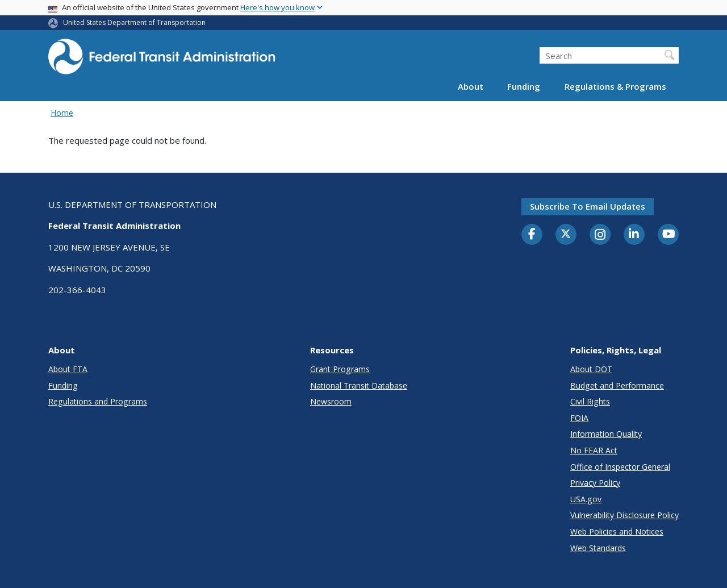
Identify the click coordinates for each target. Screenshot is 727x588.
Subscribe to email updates (588, 206)
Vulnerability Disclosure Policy (624, 515)
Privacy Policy (595, 483)
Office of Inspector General (620, 467)
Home (62, 113)
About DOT (591, 369)
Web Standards (598, 548)
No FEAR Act (594, 450)
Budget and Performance (617, 385)
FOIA (579, 418)
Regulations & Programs (615, 86)
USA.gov (586, 499)
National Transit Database (359, 385)
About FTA (68, 369)
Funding (524, 86)
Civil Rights (590, 401)
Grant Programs (340, 369)
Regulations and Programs (98, 401)
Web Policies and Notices (617, 531)
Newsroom (331, 401)
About (471, 86)
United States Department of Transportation (134, 22)
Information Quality (606, 434)
